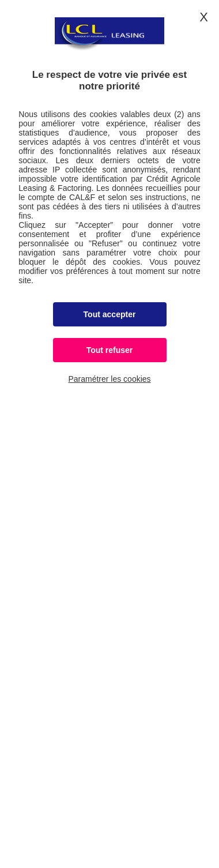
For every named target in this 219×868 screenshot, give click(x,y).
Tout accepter (110, 314)
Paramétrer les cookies (109, 379)
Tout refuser (110, 350)
